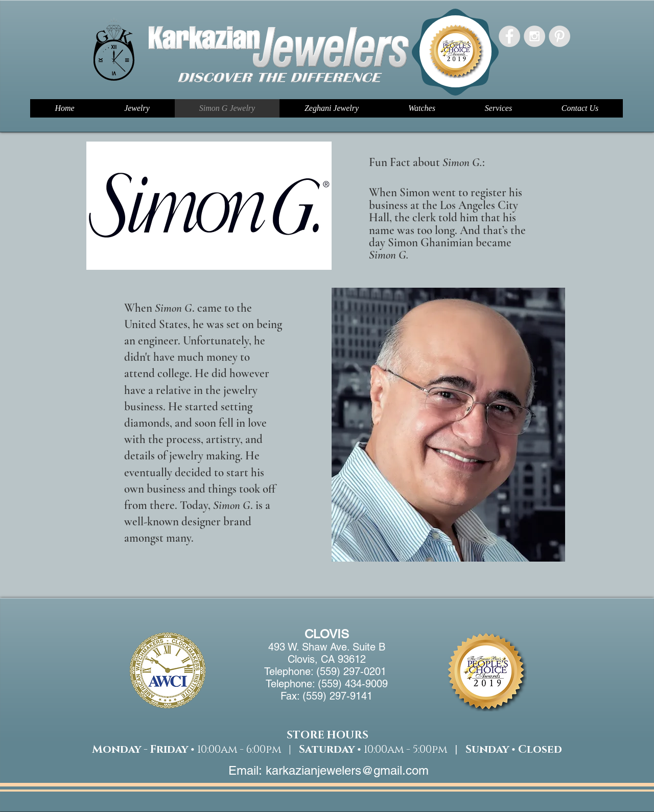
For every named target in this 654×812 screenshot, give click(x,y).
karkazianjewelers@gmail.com (347, 770)
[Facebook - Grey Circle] (509, 36)
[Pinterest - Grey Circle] (559, 36)
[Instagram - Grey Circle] (534, 36)
